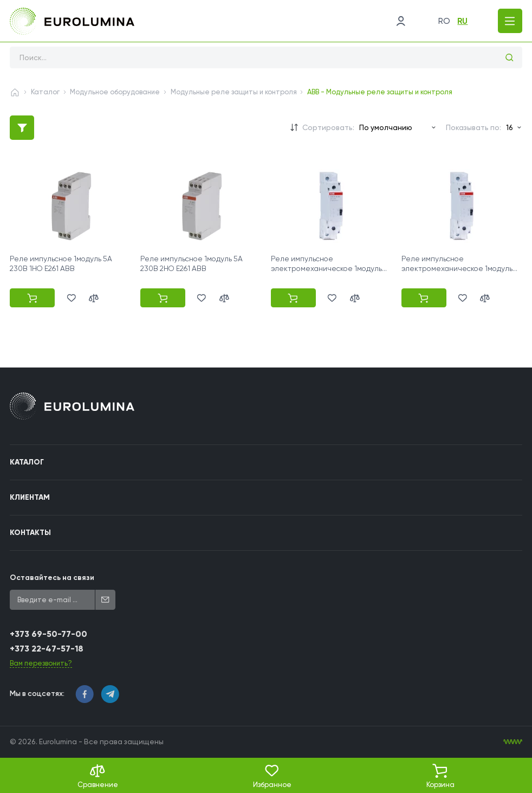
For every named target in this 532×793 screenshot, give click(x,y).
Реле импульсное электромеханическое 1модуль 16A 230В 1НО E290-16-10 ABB (326, 269)
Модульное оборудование (115, 92)
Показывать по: (473, 127)
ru (462, 21)
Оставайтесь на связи (52, 578)
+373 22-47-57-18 (47, 649)
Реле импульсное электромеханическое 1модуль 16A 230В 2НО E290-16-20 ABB (457, 269)
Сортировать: (328, 127)
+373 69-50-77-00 (48, 634)
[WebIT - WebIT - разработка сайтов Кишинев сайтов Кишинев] (513, 742)
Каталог (45, 92)
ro (444, 21)
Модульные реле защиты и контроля (234, 92)
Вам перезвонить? (41, 663)
